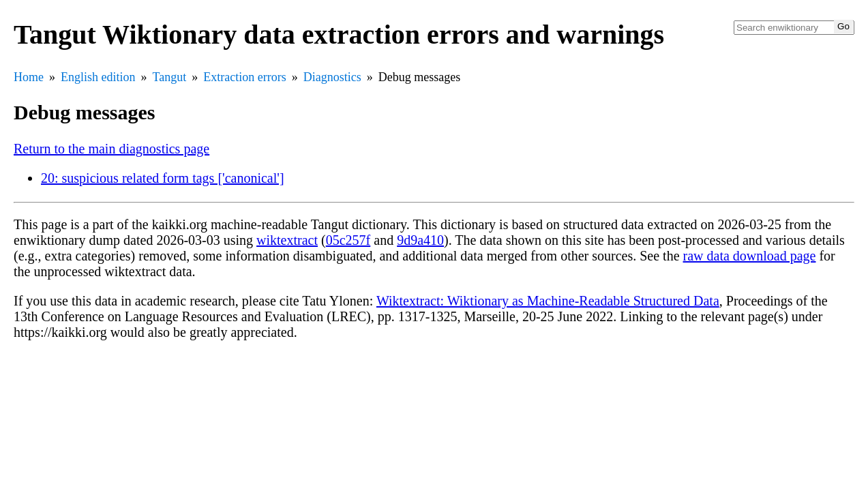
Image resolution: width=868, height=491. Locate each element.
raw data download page (750, 256)
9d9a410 (420, 240)
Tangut (170, 77)
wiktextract (287, 240)
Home (29, 77)
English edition (98, 77)
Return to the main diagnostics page (111, 149)
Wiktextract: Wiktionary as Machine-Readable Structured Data (548, 301)
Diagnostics (332, 77)
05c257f (348, 240)
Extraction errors (244, 77)
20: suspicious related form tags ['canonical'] (163, 178)
